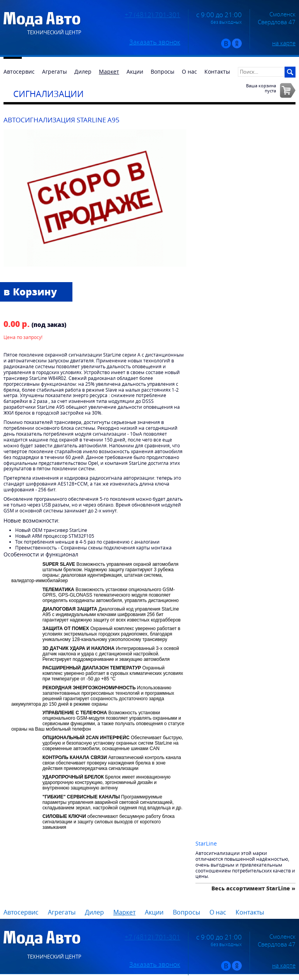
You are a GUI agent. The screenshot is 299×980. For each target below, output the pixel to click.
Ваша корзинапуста (261, 88)
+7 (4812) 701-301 (152, 15)
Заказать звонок (155, 42)
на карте (284, 43)
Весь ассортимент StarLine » (253, 888)
